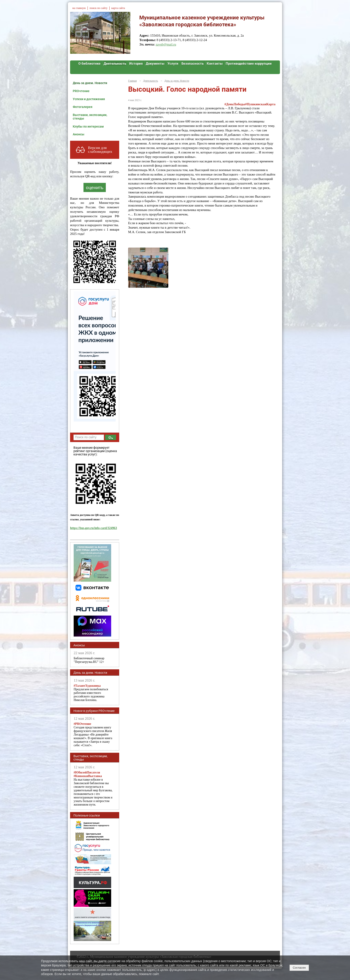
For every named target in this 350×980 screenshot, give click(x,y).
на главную (79, 8)
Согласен (299, 968)
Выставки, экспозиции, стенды (90, 117)
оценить (95, 187)
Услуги (173, 64)
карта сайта (118, 8)
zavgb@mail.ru (166, 44)
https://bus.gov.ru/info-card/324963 (94, 528)
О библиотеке (89, 64)
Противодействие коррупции (249, 64)
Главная (132, 81)
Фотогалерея (83, 107)
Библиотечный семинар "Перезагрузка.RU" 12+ (89, 660)
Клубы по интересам (88, 126)
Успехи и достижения (89, 99)
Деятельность (115, 64)
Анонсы (79, 134)
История (136, 64)
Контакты (215, 64)
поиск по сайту (98, 8)
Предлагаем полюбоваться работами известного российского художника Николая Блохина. (91, 693)
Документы (155, 64)
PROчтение (81, 91)
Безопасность (193, 64)
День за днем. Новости (90, 83)
